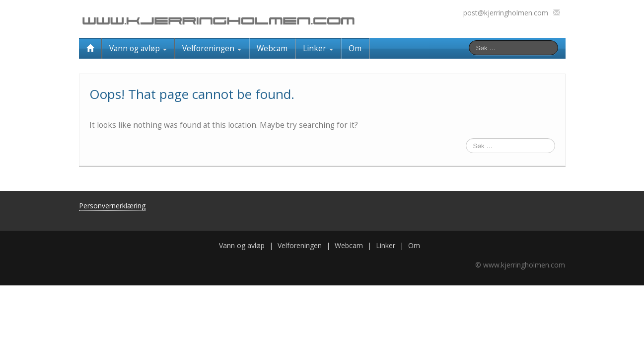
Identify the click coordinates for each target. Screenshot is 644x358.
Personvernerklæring (112, 206)
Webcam (272, 48)
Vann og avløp (138, 48)
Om (355, 48)
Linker (318, 48)
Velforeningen (212, 48)
